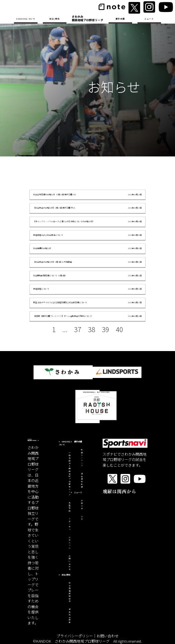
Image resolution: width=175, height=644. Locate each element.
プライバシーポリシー (75, 636)
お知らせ (82, 505)
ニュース (149, 19)
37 (78, 329)
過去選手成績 (82, 480)
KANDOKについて (26, 19)
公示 (82, 518)
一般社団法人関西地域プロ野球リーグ (70, 474)
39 (106, 329)
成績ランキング (82, 458)
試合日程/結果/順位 (70, 592)
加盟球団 (70, 507)
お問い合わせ (70, 563)
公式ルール (70, 543)
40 (120, 329)
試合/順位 (55, 19)
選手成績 (120, 19)
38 (92, 329)
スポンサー (70, 524)
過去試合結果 (70, 616)
